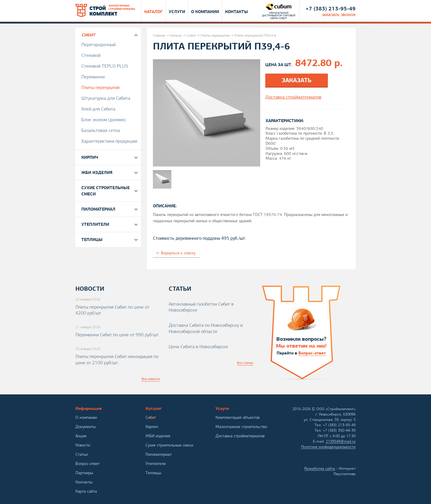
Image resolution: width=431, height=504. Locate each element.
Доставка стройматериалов (240, 436)
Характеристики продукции (109, 141)
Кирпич (90, 157)
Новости (83, 445)
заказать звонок (339, 15)
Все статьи (245, 363)
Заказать (297, 80)
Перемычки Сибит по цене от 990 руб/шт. (117, 335)
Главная (159, 35)
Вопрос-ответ (312, 353)
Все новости (151, 379)
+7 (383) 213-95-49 (331, 8)
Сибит (191, 35)
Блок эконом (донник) (104, 120)
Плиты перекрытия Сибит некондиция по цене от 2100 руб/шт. (117, 360)
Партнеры (84, 473)
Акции (81, 436)
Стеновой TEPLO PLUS (105, 66)
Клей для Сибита (98, 109)
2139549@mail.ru (341, 441)
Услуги (177, 11)
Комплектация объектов (238, 417)
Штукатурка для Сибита (106, 98)
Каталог (154, 11)
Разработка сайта (320, 469)
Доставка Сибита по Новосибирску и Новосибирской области (206, 328)
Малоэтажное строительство (241, 427)
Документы (86, 427)
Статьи (82, 454)
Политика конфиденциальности (328, 447)
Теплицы (92, 239)
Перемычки (93, 77)
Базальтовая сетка (101, 130)
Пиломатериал (98, 209)
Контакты (237, 11)
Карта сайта (86, 491)
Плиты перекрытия (215, 35)
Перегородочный (99, 45)
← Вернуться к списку (176, 253)
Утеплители (95, 224)
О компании (205, 11)
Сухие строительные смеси (106, 191)
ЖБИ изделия (97, 172)
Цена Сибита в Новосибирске (198, 347)
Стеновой (91, 55)
